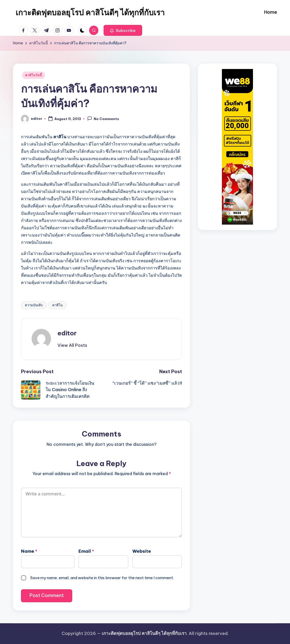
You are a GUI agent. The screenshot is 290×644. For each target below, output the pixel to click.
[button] (123, 30)
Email (86, 551)
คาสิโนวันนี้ (34, 75)
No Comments (103, 119)
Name (29, 551)
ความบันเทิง (34, 305)
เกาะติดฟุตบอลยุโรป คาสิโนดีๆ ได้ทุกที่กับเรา (90, 12)
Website (142, 551)
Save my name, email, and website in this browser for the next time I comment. (102, 578)
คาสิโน (57, 305)
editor (67, 333)
